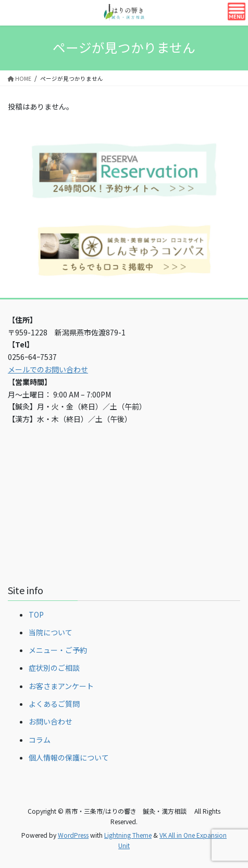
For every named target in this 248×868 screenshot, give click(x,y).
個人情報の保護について (69, 757)
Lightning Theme (128, 835)
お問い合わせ (51, 721)
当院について (51, 632)
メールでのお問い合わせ (48, 369)
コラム (40, 740)
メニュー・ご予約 (58, 650)
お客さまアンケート (61, 686)
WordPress (73, 835)
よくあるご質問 (54, 704)
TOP (36, 614)
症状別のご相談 (54, 668)
